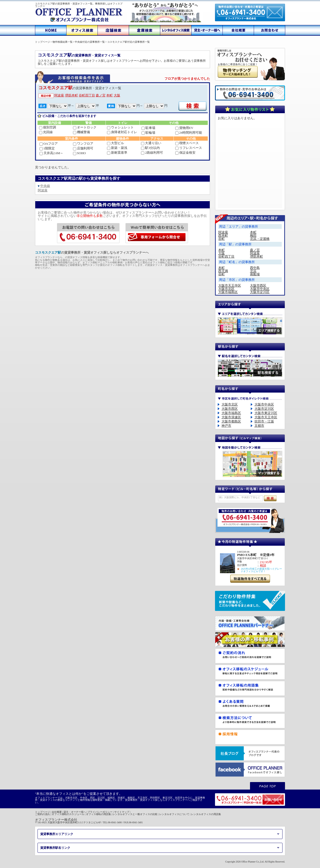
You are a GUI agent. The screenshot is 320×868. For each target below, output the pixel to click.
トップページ (42, 812)
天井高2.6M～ (51, 153)
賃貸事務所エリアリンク (57, 834)
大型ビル (115, 143)
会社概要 (57, 812)
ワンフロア (83, 144)
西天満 (223, 271)
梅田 (253, 235)
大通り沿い (151, 143)
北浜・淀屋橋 (260, 239)
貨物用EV (184, 128)
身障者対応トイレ (122, 132)
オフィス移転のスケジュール (68, 814)
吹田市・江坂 (264, 421)
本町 (109, 95)
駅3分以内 (150, 148)
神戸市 (226, 426)
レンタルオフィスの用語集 (206, 814)
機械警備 (81, 132)
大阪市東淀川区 (266, 413)
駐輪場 (148, 133)
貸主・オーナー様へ (75, 812)
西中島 (255, 268)
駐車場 (148, 128)
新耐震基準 (117, 153)
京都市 (259, 426)
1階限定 (47, 148)
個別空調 (47, 127)
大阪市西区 (258, 285)
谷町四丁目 (87, 95)
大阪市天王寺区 (230, 285)
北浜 (253, 271)
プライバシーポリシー (100, 812)
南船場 (255, 274)
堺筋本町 (71, 95)
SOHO (79, 153)
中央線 (45, 186)
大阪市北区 (226, 289)
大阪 (117, 95)
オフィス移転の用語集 (98, 814)
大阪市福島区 (228, 292)
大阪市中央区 (260, 289)
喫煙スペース (187, 143)
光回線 (46, 132)
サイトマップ (122, 812)
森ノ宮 (101, 95)
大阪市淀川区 (260, 292)
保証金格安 (185, 153)
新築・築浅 (117, 148)
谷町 (221, 239)
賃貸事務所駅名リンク (55, 848)
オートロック (85, 127)
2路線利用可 (152, 153)
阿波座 (59, 95)
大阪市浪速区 (231, 417)
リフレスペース (189, 148)
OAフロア (49, 144)
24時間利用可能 (189, 133)
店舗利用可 (83, 148)
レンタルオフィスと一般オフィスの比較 (135, 814)
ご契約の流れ (42, 814)
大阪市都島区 (231, 421)
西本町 (223, 235)
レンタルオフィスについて (174, 814)
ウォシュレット (120, 127)
